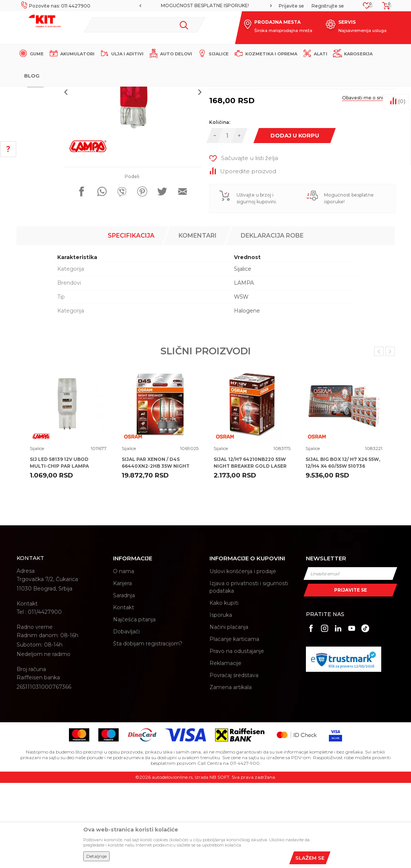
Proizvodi (128, 93)
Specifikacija (131, 321)
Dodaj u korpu (297, 226)
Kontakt (124, 693)
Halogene (247, 396)
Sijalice (150, 93)
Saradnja (124, 681)
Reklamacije (225, 749)
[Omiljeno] (367, 8)
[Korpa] (384, 8)
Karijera (122, 669)
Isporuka (221, 700)
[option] (205, 6)
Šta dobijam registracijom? (148, 729)
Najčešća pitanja (134, 705)
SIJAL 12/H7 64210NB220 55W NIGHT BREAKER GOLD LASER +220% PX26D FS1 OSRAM (250, 551)
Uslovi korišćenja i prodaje (243, 657)
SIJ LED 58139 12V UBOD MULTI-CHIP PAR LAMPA (59, 548)
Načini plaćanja (229, 712)
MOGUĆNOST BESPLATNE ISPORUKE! (205, 5)
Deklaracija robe (272, 321)
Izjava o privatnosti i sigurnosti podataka (249, 673)
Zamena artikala (231, 773)
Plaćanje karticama (234, 725)
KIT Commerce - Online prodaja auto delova (64, 93)
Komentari (198, 321)
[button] (145, 25)
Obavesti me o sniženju (364, 188)
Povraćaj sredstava (234, 761)
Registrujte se (328, 6)
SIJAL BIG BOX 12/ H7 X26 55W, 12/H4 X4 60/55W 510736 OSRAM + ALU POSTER (343, 551)
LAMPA (244, 368)
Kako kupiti (224, 688)
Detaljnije (96, 856)
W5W (241, 382)
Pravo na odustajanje (237, 737)
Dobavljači (126, 717)
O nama (124, 657)
